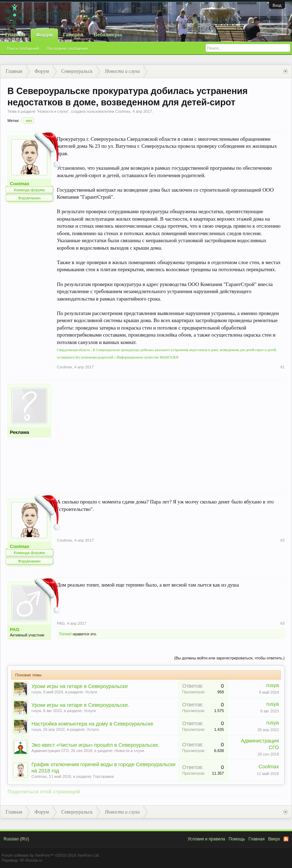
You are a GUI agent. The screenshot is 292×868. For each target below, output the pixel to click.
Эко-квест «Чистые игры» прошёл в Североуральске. (96, 745)
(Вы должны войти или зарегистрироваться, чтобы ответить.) (229, 658)
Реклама (19, 432)
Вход (277, 5)
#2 (282, 540)
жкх (28, 121)
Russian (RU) (16, 839)
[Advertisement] (171, 433)
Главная (15, 35)
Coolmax (123, 111)
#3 (282, 623)
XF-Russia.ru (31, 860)
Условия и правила (206, 839)
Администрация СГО (50, 751)
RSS (286, 839)
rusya (36, 692)
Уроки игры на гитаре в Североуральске (80, 686)
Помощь (237, 839)
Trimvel (65, 634)
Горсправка (103, 776)
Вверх (274, 839)
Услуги (91, 692)
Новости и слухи (53, 111)
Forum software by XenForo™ (51, 855)
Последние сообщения (67, 48)
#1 (282, 367)
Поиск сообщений (23, 48)
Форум (44, 35)
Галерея (73, 35)
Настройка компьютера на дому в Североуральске (92, 724)
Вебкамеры (108, 35)
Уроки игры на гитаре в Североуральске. (80, 705)
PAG (15, 630)
